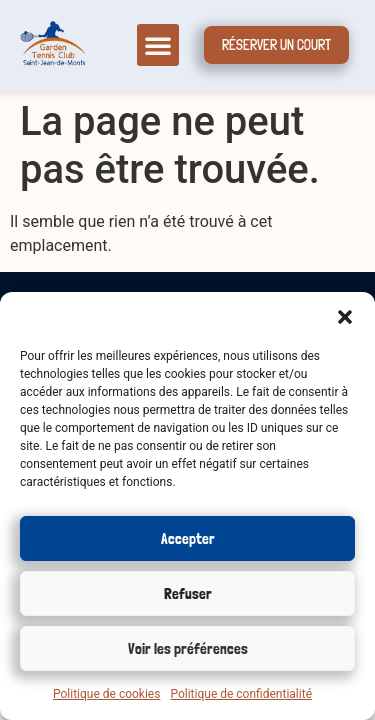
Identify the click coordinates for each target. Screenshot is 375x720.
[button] (345, 317)
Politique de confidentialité (241, 694)
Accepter (188, 539)
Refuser (188, 594)
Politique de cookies (106, 694)
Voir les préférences (188, 649)
